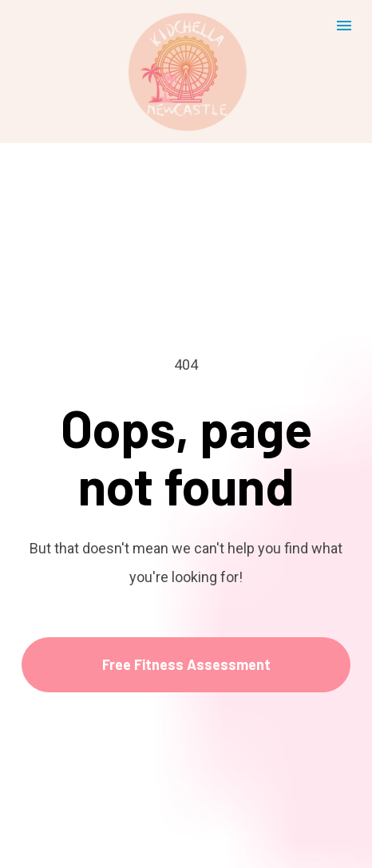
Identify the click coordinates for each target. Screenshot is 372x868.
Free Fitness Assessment (186, 629)
